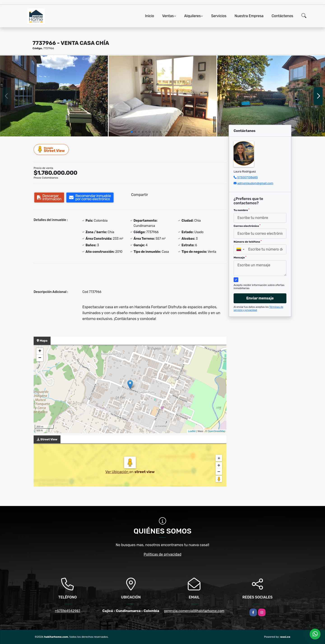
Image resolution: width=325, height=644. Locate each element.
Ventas (168, 16)
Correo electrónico (247, 226)
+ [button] (40, 351)
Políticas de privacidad (163, 554)
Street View (51, 149)
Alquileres (193, 16)
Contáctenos (282, 16)
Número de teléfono (248, 242)
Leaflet (192, 431)
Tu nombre (241, 210)
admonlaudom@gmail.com (255, 183)
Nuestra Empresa (249, 16)
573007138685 (247, 177)
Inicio (150, 16)
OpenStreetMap (216, 431)
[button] (132, 132)
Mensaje (240, 258)
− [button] (40, 358)
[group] (54, 96)
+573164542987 (68, 611)
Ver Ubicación (117, 472)
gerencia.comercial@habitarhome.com (194, 611)
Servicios (219, 16)
